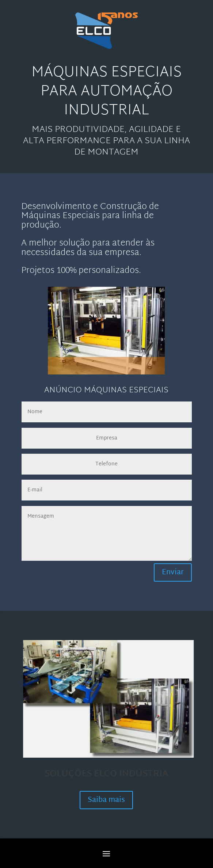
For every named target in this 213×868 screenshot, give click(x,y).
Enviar (173, 572)
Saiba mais (106, 800)
